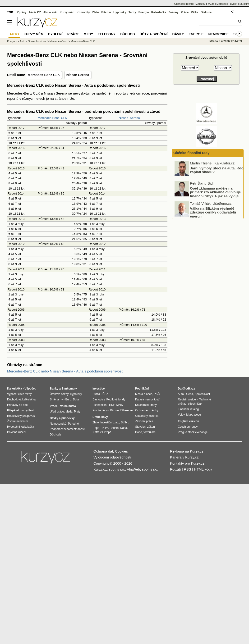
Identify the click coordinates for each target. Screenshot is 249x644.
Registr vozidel (187, 399)
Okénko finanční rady (191, 153)
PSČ (157, 394)
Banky (54, 389)
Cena (190, 394)
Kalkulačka (159, 12)
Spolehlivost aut (37, 41)
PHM (105, 428)
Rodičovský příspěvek (21, 416)
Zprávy (22, 12)
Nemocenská (58, 424)
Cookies (121, 451)
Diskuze (206, 12)
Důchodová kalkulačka (21, 399)
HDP (112, 405)
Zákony (173, 12)
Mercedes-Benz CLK (44, 75)
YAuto (211, 4)
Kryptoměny (100, 410)
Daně (139, 432)
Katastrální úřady (146, 405)
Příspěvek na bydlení (20, 410)
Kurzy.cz (12, 41)
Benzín (114, 428)
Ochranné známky (147, 410)
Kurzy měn (67, 12)
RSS (187, 469)
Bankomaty (69, 389)
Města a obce (144, 394)
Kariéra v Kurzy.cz (184, 457)
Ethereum (126, 410)
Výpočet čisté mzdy (19, 394)
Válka (195, 12)
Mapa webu (194, 415)
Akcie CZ (35, 12)
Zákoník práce (144, 421)
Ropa (96, 428)
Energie (144, 12)
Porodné (73, 424)
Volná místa (68, 406)
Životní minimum (18, 421)
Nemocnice (218, 34)
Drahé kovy (100, 417)
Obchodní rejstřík (184, 4)
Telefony (107, 34)
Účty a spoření (154, 34)
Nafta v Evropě (102, 432)
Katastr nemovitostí (147, 399)
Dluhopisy (99, 399)
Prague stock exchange (193, 432)
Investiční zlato (110, 422)
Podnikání (142, 389)
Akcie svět (50, 12)
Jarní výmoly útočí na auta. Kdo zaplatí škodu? (217, 188)
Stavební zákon (145, 427)
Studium (244, 4)
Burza (96, 394)
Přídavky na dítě (17, 405)
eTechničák (195, 404)
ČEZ (105, 394)
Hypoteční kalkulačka (21, 427)
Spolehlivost (202, 394)
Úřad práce (57, 412)
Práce (185, 12)
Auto (22, 41)
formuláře (150, 432)
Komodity (83, 12)
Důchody (55, 435)
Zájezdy (201, 4)
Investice (99, 389)
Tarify (132, 12)
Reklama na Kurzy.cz (187, 451)
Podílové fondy (116, 399)
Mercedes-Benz (48, 118)
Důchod (127, 34)
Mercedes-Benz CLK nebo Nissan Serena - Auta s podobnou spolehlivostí (65, 371)
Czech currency (188, 427)
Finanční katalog (188, 409)
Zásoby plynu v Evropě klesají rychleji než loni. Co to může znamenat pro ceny (215, 170)
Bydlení (55, 34)
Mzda (69, 412)
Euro (68, 399)
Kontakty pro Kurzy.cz (187, 463)
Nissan (124, 118)
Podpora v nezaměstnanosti (67, 429)
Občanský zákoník (147, 416)
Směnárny (56, 399)
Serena (135, 118)
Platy (77, 412)
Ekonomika (99, 405)
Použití (175, 469)
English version (188, 421)
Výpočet (30, 389)
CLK (64, 118)
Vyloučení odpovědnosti (112, 457)
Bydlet (234, 4)
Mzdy (88, 34)
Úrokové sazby (59, 394)
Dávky (178, 34)
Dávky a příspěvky (62, 418)
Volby (181, 415)
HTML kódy (203, 469)
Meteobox (222, 4)
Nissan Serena (78, 75)
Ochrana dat (103, 451)
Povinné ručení (17, 432)
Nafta (124, 428)
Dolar (76, 399)
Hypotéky (120, 12)
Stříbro (125, 422)
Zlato (96, 12)
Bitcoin (106, 12)
